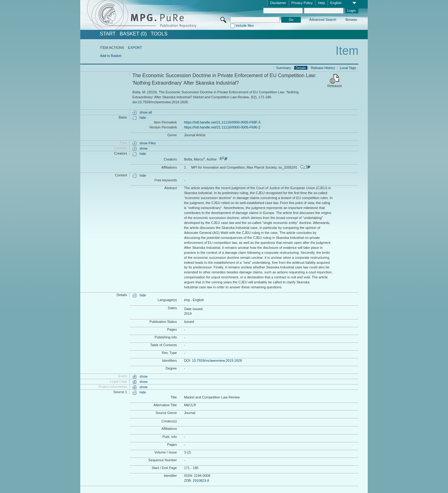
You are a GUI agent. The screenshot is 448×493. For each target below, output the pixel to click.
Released (334, 86)
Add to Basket (111, 56)
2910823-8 (201, 481)
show (144, 148)
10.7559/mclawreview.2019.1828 (217, 360)
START (108, 34)
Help (322, 3)
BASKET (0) (133, 34)
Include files (245, 26)
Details (301, 68)
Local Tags (348, 68)
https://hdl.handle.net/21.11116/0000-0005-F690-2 (222, 127)
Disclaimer (278, 3)
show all (146, 112)
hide (143, 118)
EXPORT (135, 48)
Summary (284, 68)
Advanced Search (323, 20)
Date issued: (194, 309)
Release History (323, 68)
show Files (148, 143)
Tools (159, 34)
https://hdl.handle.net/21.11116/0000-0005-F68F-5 (222, 122)
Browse (351, 20)
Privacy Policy (302, 3)
